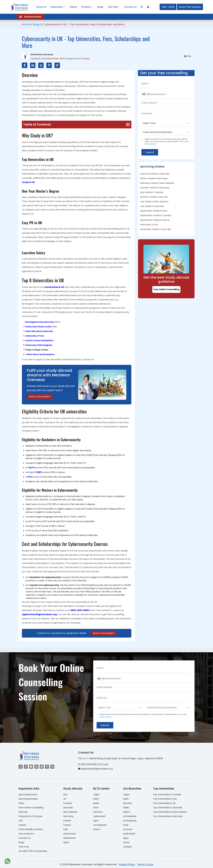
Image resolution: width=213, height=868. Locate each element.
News (21, 803)
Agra (96, 821)
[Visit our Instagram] (21, 767)
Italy (66, 829)
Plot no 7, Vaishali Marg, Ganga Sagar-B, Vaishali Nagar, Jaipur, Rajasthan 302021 (121, 758)
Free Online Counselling (166, 289)
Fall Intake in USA (149, 225)
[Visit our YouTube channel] (31, 767)
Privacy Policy (127, 864)
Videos (73, 7)
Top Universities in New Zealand (170, 812)
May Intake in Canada (152, 192)
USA (65, 794)
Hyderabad (99, 816)
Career (22, 825)
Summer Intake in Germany (155, 188)
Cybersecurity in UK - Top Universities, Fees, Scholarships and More (84, 24)
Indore (97, 829)
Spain (66, 842)
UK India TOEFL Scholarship (33, 851)
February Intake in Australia (155, 174)
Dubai (126, 842)
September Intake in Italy (154, 211)
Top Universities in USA (165, 799)
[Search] (142, 7)
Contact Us (25, 838)
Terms (182, 141)
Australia (68, 808)
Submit (150, 152)
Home (25, 24)
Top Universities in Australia (167, 808)
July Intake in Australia (152, 206)
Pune (96, 808)
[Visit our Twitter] (42, 767)
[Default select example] (166, 123)
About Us (41, 7)
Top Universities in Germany (168, 816)
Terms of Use (145, 864)
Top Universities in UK (164, 803)
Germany (68, 816)
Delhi (96, 799)
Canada (68, 803)
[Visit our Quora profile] (52, 767)
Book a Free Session (40, 397)
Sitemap (23, 812)
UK (65, 799)
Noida (96, 803)
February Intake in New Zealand (157, 183)
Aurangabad (100, 825)
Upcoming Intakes (28, 799)
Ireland (67, 821)
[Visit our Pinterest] (47, 767)
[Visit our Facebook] (26, 767)
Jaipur (97, 794)
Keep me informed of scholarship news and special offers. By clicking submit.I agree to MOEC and (166, 141)
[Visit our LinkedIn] (36, 767)
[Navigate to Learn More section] (148, 7)
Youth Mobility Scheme (31, 829)
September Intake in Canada (156, 215)
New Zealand (70, 812)
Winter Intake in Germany (154, 178)
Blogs (36, 24)
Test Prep (24, 847)
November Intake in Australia (156, 229)
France (67, 825)
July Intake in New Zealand (154, 202)
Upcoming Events (28, 794)
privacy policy (151, 144)
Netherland (69, 838)
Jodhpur (128, 847)
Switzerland (69, 834)
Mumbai (127, 803)
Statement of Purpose (30, 816)
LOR (21, 821)
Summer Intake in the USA (154, 197)
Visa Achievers (26, 834)
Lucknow (98, 812)
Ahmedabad (130, 816)
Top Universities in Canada (167, 794)
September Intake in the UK (155, 220)
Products (86, 7)
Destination (57, 7)
